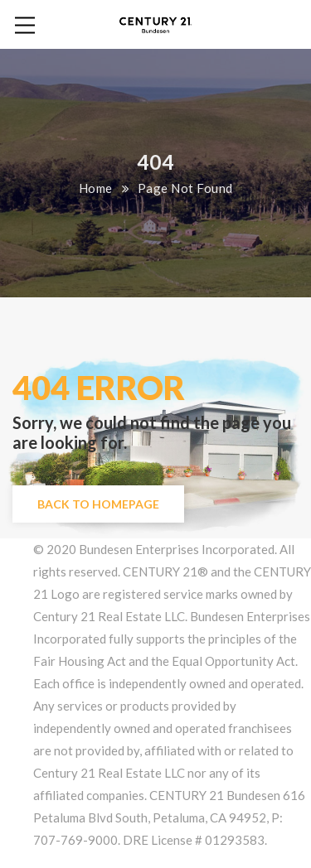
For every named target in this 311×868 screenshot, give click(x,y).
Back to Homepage (98, 504)
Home (96, 188)
